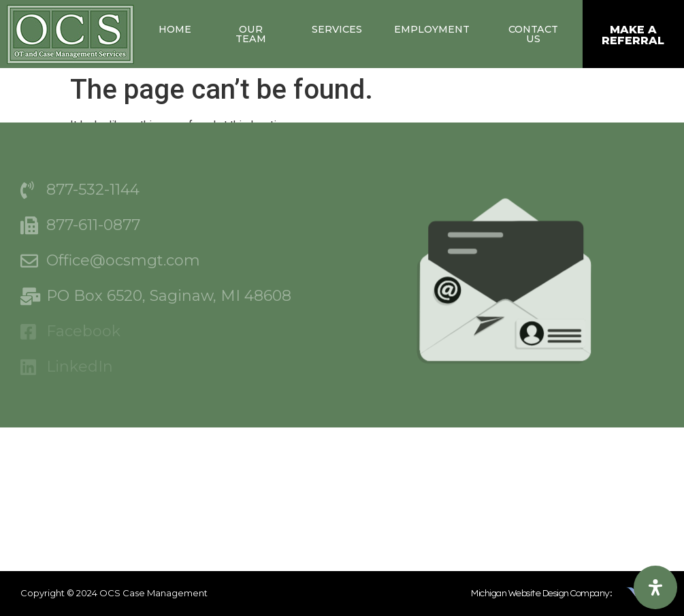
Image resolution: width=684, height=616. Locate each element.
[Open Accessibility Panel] (655, 587)
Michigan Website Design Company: (541, 593)
